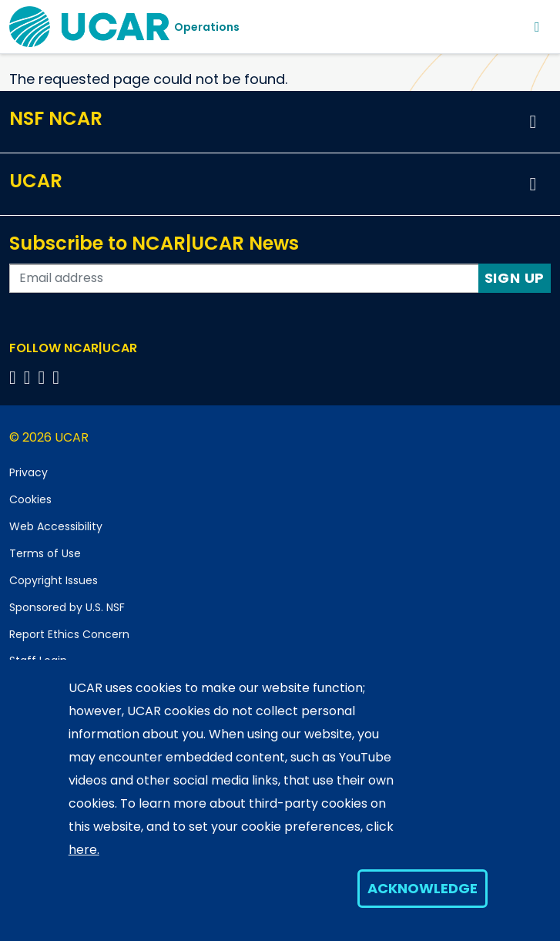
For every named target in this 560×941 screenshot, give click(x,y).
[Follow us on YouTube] (58, 377)
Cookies (30, 499)
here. (84, 850)
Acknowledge (423, 888)
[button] (533, 122)
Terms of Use (45, 553)
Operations (207, 27)
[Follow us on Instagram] (44, 377)
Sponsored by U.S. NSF (67, 607)
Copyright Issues (54, 580)
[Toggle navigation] (537, 27)
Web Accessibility (56, 526)
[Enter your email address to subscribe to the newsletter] (244, 278)
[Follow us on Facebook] (15, 377)
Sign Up (515, 278)
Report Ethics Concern (69, 634)
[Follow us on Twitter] (30, 377)
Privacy (29, 472)
